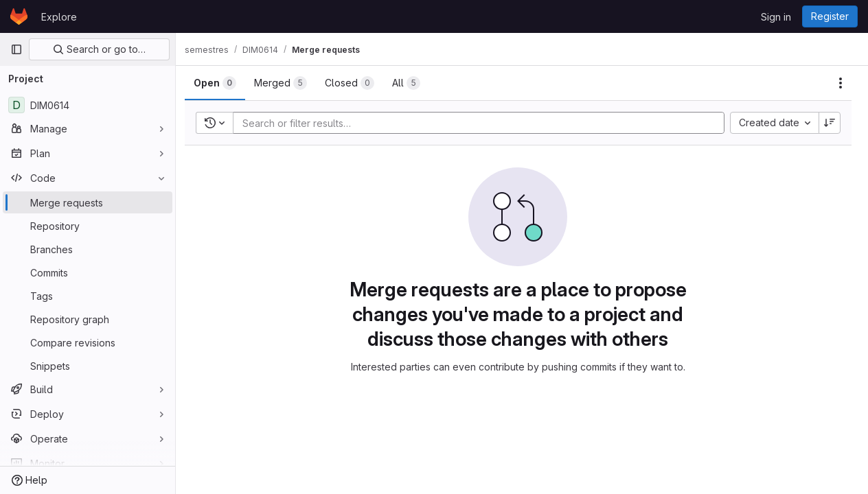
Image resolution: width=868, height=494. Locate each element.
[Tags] (88, 296)
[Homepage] (19, 16)
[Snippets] (88, 366)
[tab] (222, 83)
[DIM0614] (88, 105)
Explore (59, 17)
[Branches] (88, 249)
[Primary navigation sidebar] (16, 49)
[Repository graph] (88, 319)
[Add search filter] (487, 123)
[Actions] (841, 83)
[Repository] (88, 226)
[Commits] (88, 272)
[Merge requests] (88, 202)
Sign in (776, 17)
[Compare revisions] (88, 342)
